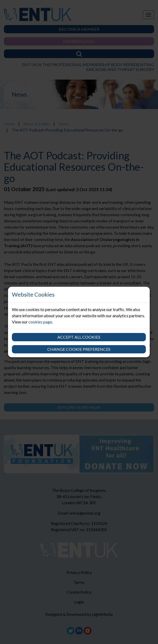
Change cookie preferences (79, 349)
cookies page (40, 322)
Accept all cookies (79, 337)
